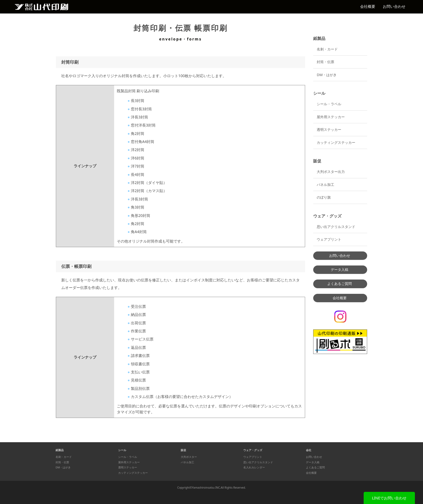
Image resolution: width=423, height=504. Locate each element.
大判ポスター (189, 457)
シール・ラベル (329, 104)
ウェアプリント (329, 239)
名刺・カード (327, 49)
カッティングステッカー (336, 142)
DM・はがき (327, 75)
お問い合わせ (394, 6)
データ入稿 (340, 270)
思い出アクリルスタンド (336, 227)
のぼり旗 (324, 197)
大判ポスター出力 (331, 172)
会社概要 (368, 6)
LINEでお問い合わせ (389, 498)
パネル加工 (325, 185)
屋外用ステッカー (331, 117)
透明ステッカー (329, 130)
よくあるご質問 (340, 284)
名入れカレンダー (254, 467)
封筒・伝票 (325, 62)
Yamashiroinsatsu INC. (206, 488)
